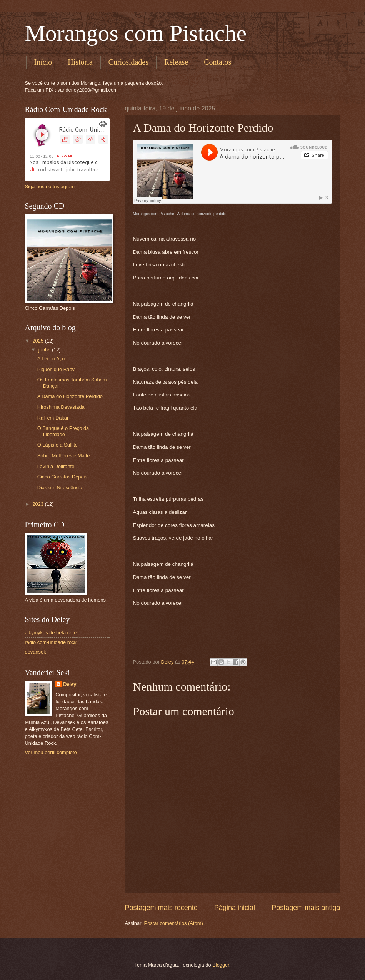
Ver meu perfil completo (51, 752)
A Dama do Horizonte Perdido (70, 396)
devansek (36, 652)
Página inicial (235, 908)
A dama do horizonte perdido (202, 214)
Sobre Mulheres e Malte (64, 456)
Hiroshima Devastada (61, 407)
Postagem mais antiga (306, 908)
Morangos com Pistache (136, 33)
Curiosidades (128, 62)
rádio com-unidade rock (51, 642)
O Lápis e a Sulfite (57, 445)
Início (43, 62)
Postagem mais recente (161, 908)
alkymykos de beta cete (51, 633)
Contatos (217, 62)
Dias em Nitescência (60, 487)
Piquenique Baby (56, 369)
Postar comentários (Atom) (174, 923)
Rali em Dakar (53, 418)
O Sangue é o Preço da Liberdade (63, 431)
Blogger (221, 965)
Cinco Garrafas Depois (62, 477)
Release (176, 62)
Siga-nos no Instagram (50, 186)
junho (45, 350)
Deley (70, 684)
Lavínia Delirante (56, 466)
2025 (38, 341)
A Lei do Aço (51, 359)
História (80, 62)
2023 (38, 504)
